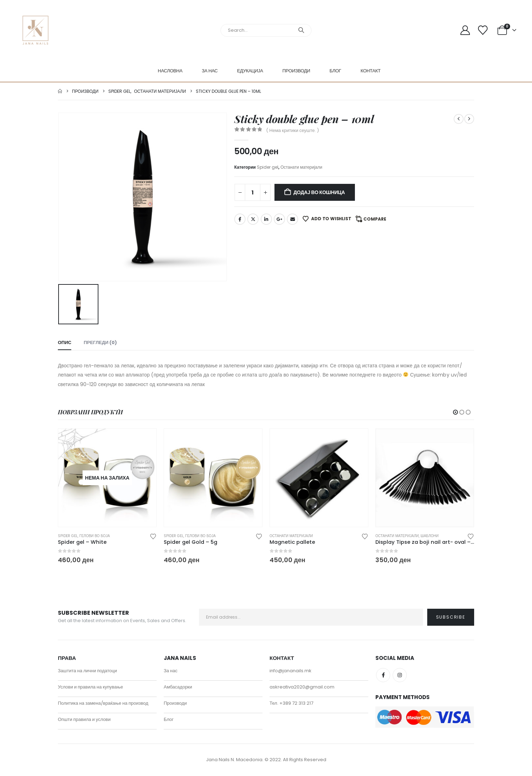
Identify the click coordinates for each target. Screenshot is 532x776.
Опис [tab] (65, 342)
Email (292, 219)
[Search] (301, 30)
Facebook (240, 219)
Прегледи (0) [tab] (100, 342)
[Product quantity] (253, 192)
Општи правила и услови (84, 720)
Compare (375, 219)
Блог (335, 71)
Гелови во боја (95, 536)
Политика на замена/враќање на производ (103, 704)
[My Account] (465, 30)
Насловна (170, 71)
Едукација (250, 71)
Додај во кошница (319, 192)
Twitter (253, 219)
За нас (210, 71)
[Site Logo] (35, 30)
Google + (279, 219)
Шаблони (430, 536)
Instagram (400, 676)
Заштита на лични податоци (87, 671)
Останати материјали (301, 167)
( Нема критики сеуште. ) (292, 130)
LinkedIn (266, 219)
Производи (297, 71)
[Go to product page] (107, 478)
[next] (469, 119)
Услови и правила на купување (90, 688)
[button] (455, 412)
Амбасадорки (178, 688)
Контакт (371, 71)
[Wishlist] (483, 30)
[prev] (459, 119)
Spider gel (268, 167)
